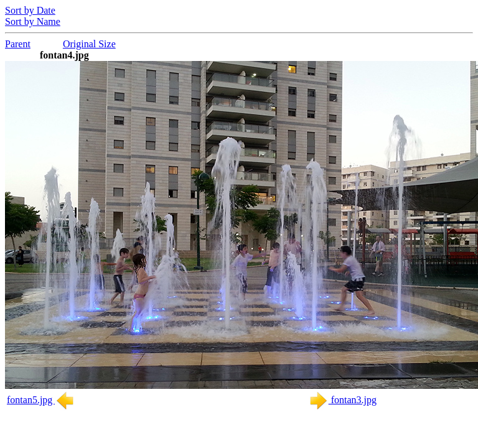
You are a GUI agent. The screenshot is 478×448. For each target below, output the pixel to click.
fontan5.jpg (41, 400)
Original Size (89, 44)
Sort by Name (33, 21)
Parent (18, 44)
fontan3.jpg (343, 400)
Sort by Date (30, 10)
